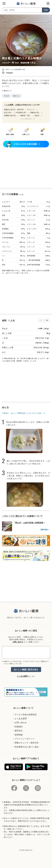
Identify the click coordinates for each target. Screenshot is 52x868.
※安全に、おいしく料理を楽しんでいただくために (22, 413)
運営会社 (19, 731)
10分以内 (6, 96)
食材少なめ (16, 96)
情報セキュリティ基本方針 (27, 743)
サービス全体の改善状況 (26, 715)
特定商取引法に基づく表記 (27, 747)
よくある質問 (22, 676)
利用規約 (19, 727)
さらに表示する (26, 119)
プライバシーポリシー (25, 739)
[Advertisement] (26, 168)
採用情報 (19, 735)
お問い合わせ (18, 642)
